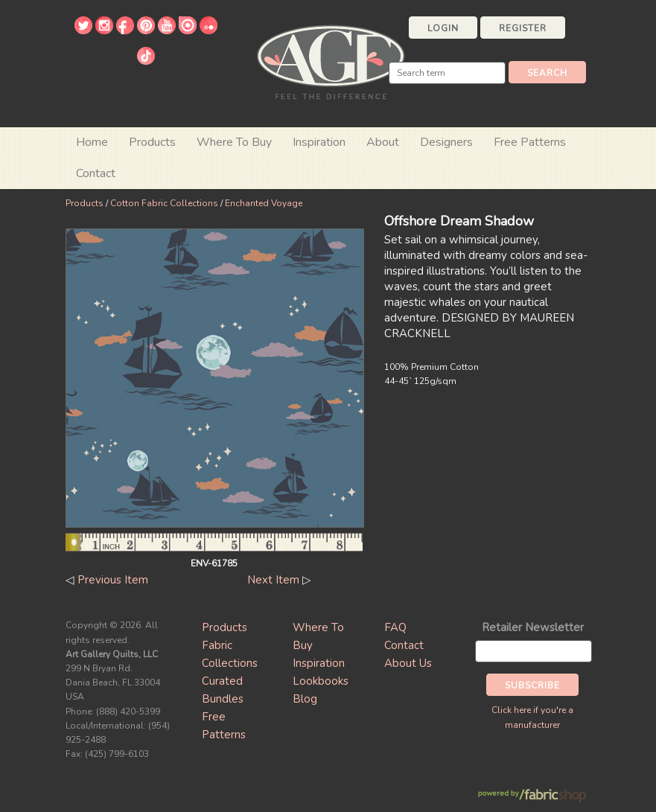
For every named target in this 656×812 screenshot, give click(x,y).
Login (443, 28)
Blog (305, 699)
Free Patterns (530, 142)
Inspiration (319, 142)
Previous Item (113, 580)
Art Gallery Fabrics (331, 61)
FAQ (395, 627)
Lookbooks (321, 681)
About (383, 142)
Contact (96, 173)
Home (92, 142)
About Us (408, 663)
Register (523, 28)
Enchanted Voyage (264, 203)
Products (85, 203)
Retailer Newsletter (533, 627)
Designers (446, 142)
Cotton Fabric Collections (164, 203)
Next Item (273, 580)
